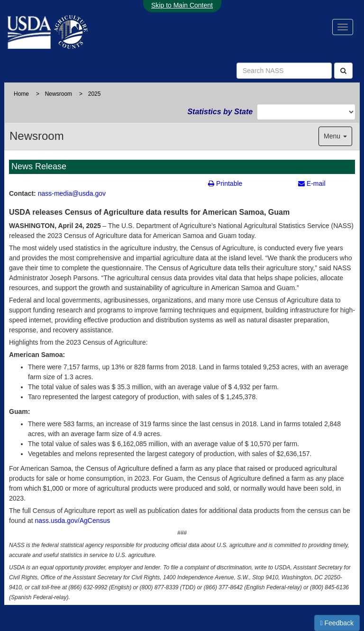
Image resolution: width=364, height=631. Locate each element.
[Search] (343, 71)
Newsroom (59, 94)
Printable (225, 183)
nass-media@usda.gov (72, 193)
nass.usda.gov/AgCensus (73, 521)
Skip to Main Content (182, 5)
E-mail (312, 183)
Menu (335, 136)
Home (21, 94)
